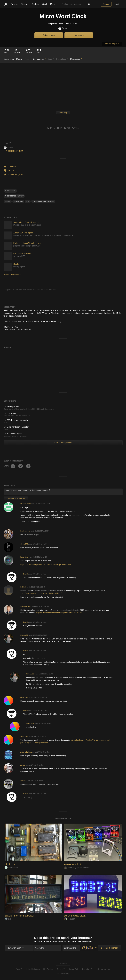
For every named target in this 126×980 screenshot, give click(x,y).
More (55, 4)
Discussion (76, 59)
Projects (15, 4)
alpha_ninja (24, 697)
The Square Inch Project (43, 201)
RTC (28, 201)
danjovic (23, 781)
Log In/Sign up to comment (16, 498)
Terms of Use (62, 969)
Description (9, 59)
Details (19, 59)
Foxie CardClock (73, 864)
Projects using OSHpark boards (27, 243)
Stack (45, 4)
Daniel (63, 28)
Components (39, 59)
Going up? (63, 964)
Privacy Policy (74, 969)
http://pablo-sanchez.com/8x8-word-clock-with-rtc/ (41, 593)
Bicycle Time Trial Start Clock (20, 916)
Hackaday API (87, 969)
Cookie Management (103, 969)
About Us (19, 969)
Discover (25, 4)
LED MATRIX (18, 201)
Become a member (42, 942)
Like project (79, 35)
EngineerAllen (25, 531)
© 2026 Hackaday (63, 974)
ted (8, 919)
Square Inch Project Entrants (26, 222)
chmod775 (24, 544)
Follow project (49, 35)
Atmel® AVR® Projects (23, 233)
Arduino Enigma (26, 752)
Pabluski (23, 587)
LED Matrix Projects (22, 254)
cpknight (69, 919)
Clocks (16, 264)
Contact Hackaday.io (33, 969)
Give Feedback (49, 969)
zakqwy (23, 765)
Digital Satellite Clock (75, 916)
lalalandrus (24, 557)
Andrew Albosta (26, 606)
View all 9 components (63, 443)
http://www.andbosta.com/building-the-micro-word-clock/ (59, 613)
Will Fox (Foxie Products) (77, 868)
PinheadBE (24, 635)
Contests (35, 4)
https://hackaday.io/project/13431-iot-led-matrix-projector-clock (46, 564)
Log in (117, 4)
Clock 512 (10, 864)
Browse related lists (12, 275)
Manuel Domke (26, 504)
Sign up (106, 4)
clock (8, 201)
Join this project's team (14, 151)
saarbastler (11, 868)
